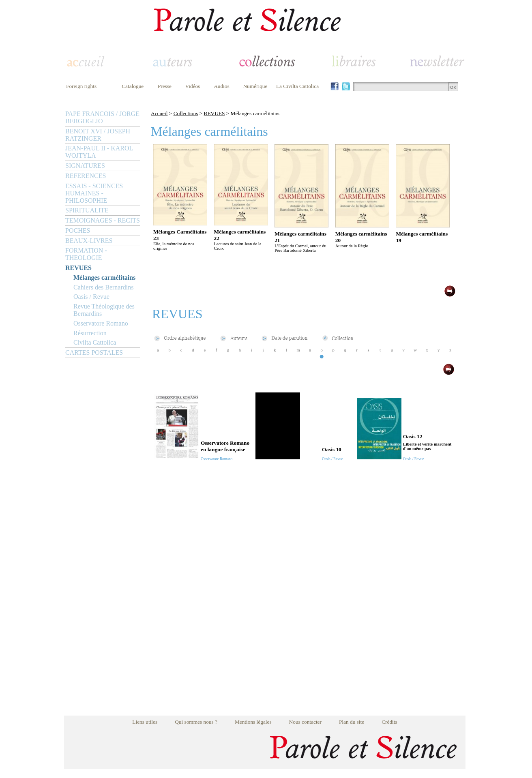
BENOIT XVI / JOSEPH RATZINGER (98, 135)
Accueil (159, 113)
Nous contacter (305, 722)
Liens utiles (145, 722)
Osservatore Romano (101, 323)
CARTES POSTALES (94, 353)
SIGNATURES (85, 166)
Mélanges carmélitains (104, 278)
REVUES (78, 268)
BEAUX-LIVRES (89, 241)
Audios (222, 86)
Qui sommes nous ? (196, 722)
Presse (165, 86)
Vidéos (193, 86)
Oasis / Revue (91, 297)
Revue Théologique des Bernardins (104, 310)
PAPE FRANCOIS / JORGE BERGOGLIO (102, 117)
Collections (186, 113)
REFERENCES (86, 176)
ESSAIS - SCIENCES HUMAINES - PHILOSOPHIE (94, 193)
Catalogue (133, 86)
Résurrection (90, 333)
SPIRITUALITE (87, 210)
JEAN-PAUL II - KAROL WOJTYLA (99, 152)
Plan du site (352, 722)
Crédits (389, 722)
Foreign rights (81, 86)
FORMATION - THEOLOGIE (86, 254)
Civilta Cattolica (95, 342)
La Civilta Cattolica (297, 86)
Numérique (255, 86)
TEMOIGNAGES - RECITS (103, 220)
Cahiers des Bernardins (103, 287)
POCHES (78, 230)
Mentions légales (253, 722)
